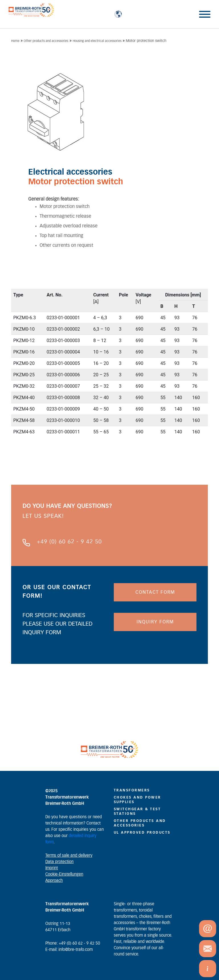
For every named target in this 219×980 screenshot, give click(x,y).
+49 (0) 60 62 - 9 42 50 (69, 542)
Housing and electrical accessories (97, 41)
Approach (54, 881)
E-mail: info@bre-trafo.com (69, 950)
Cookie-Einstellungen (64, 874)
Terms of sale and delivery (69, 856)
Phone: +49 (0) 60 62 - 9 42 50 (73, 943)
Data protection (59, 862)
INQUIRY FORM (155, 622)
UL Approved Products (142, 833)
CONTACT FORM (155, 592)
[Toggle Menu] (205, 14)
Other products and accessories (46, 41)
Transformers (132, 790)
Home (15, 41)
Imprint (52, 868)
